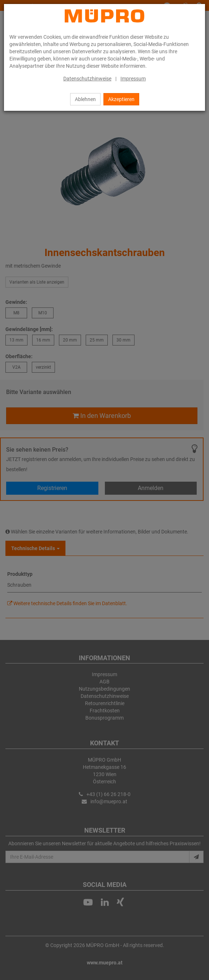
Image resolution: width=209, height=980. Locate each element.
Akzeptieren (121, 99)
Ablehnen (85, 99)
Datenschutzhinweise (87, 79)
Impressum (133, 79)
